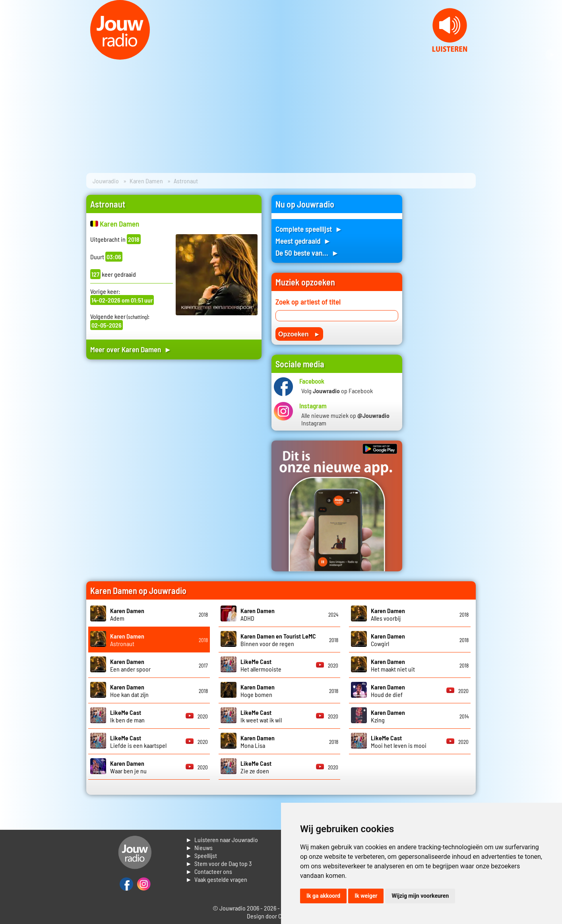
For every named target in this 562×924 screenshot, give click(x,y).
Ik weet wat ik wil (261, 716)
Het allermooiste (261, 665)
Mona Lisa (258, 742)
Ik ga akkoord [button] (323, 896)
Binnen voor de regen (278, 640)
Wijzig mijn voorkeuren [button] (420, 896)
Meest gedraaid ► (303, 241)
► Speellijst (201, 855)
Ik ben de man (127, 716)
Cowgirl (388, 640)
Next (552, 55)
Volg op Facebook (337, 391)
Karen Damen (146, 181)
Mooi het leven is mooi (399, 742)
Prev (10, 55)
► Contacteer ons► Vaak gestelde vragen (216, 875)
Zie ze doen (256, 767)
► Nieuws (199, 847)
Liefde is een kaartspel (138, 742)
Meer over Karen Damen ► (131, 349)
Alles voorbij (388, 614)
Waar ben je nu (128, 767)
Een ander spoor (130, 665)
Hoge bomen (258, 691)
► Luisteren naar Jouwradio (222, 840)
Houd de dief (388, 691)
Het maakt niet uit (393, 665)
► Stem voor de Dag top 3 (219, 863)
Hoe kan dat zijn (129, 691)
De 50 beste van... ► (307, 253)
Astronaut (127, 640)
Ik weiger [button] (366, 896)
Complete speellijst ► (309, 229)
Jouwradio (106, 181)
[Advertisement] (174, 441)
